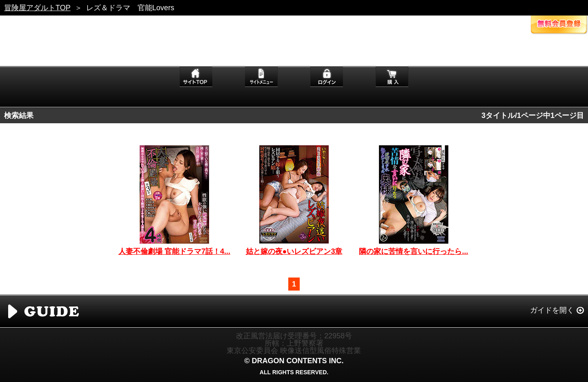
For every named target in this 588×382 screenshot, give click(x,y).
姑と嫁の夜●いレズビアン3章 (294, 251)
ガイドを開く (552, 310)
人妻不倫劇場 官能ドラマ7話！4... (174, 251)
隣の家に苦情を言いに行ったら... (413, 251)
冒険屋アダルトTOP (37, 8)
